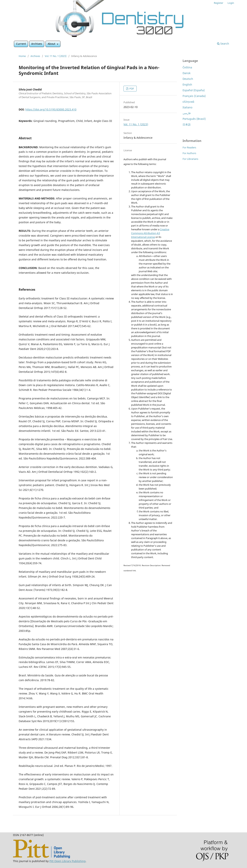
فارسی (187, 113)
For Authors (189, 153)
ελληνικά (188, 102)
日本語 (187, 124)
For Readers (189, 147)
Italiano (187, 107)
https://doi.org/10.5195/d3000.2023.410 (51, 109)
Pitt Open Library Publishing (67, 861)
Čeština (187, 67)
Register (219, 3)
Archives (37, 44)
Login (231, 3)
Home (22, 56)
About (52, 44)
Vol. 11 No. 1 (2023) (56, 56)
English (187, 84)
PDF (131, 89)
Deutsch (188, 79)
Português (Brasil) (194, 119)
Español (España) (194, 90)
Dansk (186, 73)
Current (21, 44)
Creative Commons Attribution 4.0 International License (150, 233)
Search (223, 44)
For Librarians (190, 159)
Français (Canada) (194, 96)
